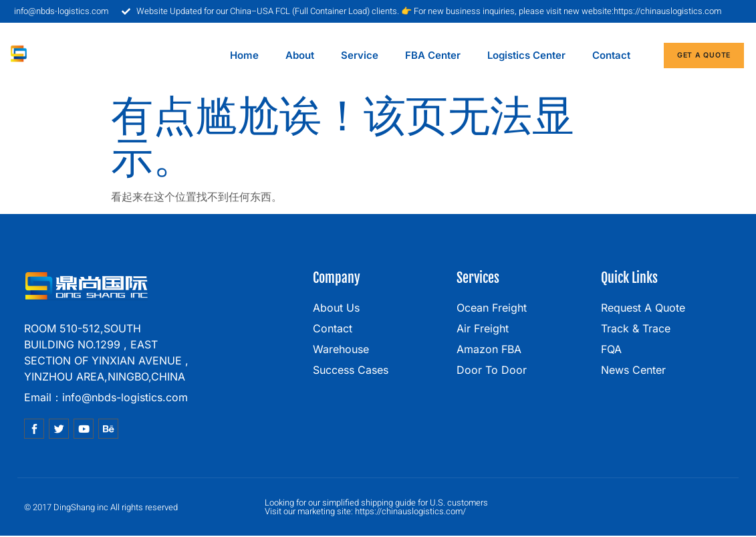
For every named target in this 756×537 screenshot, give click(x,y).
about (300, 55)
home (244, 55)
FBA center (433, 55)
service (360, 55)
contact (611, 55)
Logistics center (526, 55)
